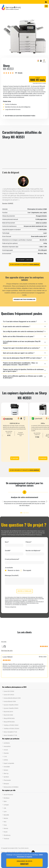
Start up (6, 773)
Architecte (7, 743)
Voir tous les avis (7, 651)
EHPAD (6, 760)
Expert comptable (9, 763)
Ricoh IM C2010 (8, 712)
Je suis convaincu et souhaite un (24, 264)
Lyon (5, 812)
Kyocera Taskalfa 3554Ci (11, 708)
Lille (5, 808)
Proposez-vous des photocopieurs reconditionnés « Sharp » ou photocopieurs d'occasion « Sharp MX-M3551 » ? (20, 364)
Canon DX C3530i (9, 691)
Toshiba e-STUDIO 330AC (11, 725)
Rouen (6, 832)
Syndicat (6, 777)
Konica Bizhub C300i (10, 701)
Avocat (6, 750)
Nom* (7, 542)
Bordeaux (7, 798)
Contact (3, 852)
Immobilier (7, 767)
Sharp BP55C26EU (9, 722)
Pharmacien (7, 780)
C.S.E (5, 757)
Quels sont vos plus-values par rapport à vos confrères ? (19, 353)
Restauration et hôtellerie (11, 787)
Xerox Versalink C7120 (10, 732)
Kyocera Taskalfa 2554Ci (11, 705)
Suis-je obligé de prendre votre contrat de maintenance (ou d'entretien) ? (24, 331)
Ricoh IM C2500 (8, 715)
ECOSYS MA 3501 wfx (15, 423)
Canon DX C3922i (9, 695)
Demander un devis (24, 863)
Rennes (6, 828)
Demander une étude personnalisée (24, 300)
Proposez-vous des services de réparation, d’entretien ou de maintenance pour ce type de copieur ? (23, 370)
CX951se (43, 423)
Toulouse (6, 839)
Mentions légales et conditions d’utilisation (18, 852)
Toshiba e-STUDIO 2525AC (11, 729)
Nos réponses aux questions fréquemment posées (19, 116)
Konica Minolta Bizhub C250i (12, 698)
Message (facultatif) (12, 576)
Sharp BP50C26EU (9, 718)
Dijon (5, 801)
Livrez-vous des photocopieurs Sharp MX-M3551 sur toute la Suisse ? (22, 358)
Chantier (6, 753)
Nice (5, 822)
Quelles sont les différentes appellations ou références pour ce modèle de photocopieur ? (23, 377)
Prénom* (29, 542)
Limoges (6, 805)
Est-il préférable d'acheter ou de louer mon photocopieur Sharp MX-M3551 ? (22, 342)
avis (20, 73)
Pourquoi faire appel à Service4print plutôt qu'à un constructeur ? (21, 348)
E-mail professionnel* (12, 559)
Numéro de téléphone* (33, 551)
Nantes (6, 818)
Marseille (6, 815)
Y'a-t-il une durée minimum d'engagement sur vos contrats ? (20, 321)
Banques (6, 784)
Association (7, 746)
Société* (8, 551)
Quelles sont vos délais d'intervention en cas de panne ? (19, 336)
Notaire (6, 770)
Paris (5, 825)
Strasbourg (7, 835)
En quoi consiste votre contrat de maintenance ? (17, 326)
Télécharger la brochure (25, 260)
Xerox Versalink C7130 (10, 735)
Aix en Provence (8, 795)
